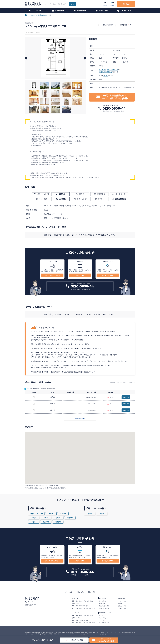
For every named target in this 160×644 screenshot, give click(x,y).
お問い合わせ (126, 4)
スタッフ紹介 (103, 618)
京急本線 (102, 72)
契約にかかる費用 (104, 606)
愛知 (77, 606)
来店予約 (120, 604)
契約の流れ (102, 604)
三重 (80, 606)
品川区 (106, 76)
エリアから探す (69, 592)
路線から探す (81, 592)
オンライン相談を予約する (52, 275)
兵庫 (80, 608)
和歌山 (94, 608)
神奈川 (81, 601)
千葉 (85, 601)
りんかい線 (103, 70)
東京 (77, 601)
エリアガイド (75, 613)
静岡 (87, 606)
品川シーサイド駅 (112, 70)
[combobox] (58, 4)
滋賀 (87, 608)
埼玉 (88, 601)
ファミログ (102, 620)
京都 (84, 608)
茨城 (91, 601)
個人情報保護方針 (104, 623)
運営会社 (102, 615)
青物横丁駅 (109, 72)
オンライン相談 (122, 601)
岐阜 (84, 606)
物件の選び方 (103, 601)
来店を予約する (80, 275)
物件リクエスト (122, 606)
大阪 (77, 608)
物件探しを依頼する (108, 275)
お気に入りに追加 (107, 25)
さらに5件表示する (80, 418)
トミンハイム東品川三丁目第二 (38, 15)
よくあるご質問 (122, 608)
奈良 (90, 608)
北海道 (78, 604)
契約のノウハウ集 (104, 608)
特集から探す (91, 592)
